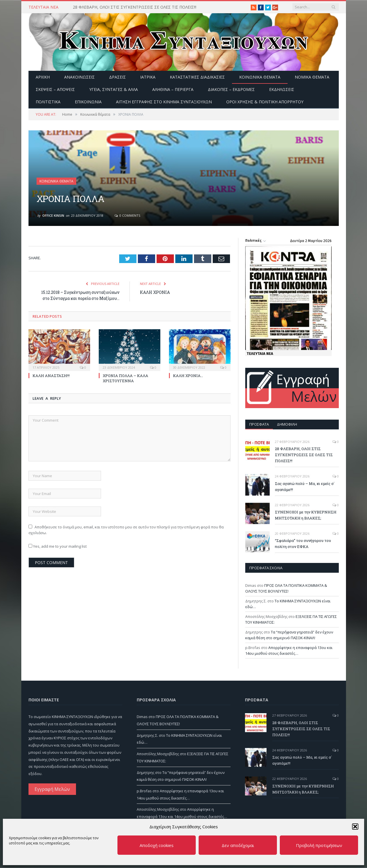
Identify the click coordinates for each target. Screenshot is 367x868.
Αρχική (43, 77)
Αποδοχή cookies (157, 845)
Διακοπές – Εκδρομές (231, 89)
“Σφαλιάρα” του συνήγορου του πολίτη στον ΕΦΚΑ (303, 544)
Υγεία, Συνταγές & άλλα (114, 89)
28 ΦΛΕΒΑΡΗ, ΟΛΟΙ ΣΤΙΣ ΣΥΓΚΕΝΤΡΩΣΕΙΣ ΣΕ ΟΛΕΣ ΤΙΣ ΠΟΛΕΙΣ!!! (135, 7)
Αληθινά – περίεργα (173, 89)
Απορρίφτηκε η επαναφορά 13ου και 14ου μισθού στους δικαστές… (289, 650)
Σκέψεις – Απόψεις (55, 89)
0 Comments (127, 215)
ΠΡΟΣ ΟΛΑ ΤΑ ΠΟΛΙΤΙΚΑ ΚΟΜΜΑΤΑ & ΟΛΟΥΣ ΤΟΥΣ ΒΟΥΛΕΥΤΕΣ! (286, 588)
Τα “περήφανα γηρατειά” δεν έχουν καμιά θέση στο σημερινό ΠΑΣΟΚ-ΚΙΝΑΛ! (289, 635)
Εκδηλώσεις (282, 89)
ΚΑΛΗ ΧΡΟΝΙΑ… (188, 376)
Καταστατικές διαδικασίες (197, 77)
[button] (355, 827)
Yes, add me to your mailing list (58, 546)
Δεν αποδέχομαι (238, 845)
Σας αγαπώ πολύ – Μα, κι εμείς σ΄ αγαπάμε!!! (305, 487)
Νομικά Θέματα (312, 77)
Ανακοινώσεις (79, 77)
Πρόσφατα (259, 424)
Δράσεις (117, 77)
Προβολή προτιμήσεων (319, 845)
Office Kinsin (53, 215)
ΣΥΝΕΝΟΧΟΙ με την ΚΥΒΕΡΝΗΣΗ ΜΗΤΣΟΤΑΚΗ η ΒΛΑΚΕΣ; (306, 515)
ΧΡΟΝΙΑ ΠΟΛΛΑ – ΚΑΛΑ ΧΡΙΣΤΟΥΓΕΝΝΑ (125, 378)
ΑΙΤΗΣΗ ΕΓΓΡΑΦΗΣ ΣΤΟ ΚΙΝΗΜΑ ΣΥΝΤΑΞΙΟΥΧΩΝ (164, 102)
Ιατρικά (148, 77)
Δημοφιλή (287, 424)
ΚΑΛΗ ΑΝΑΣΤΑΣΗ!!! (51, 376)
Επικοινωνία (88, 102)
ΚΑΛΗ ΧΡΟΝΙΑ (155, 292)
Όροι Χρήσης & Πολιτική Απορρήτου (265, 102)
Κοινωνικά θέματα (260, 77)
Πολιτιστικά (48, 102)
